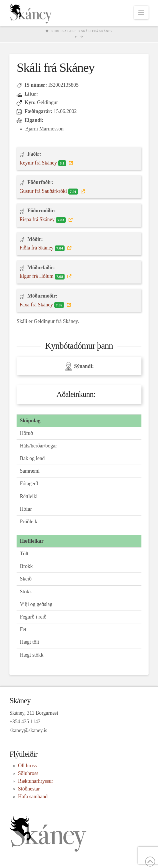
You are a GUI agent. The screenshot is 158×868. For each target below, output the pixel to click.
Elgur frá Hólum (43, 276)
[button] (141, 12)
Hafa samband (33, 796)
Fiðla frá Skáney (43, 248)
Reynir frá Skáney (43, 163)
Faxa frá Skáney (42, 305)
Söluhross (28, 773)
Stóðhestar (29, 789)
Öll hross (27, 766)
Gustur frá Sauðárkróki (49, 191)
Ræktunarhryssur (36, 781)
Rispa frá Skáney (43, 220)
